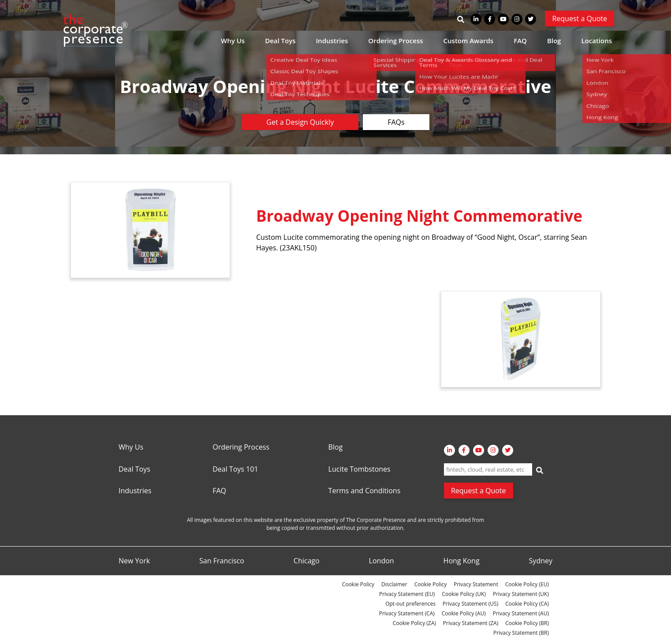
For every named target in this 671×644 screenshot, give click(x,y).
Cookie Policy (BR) (527, 623)
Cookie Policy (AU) (464, 613)
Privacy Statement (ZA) (471, 623)
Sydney (541, 561)
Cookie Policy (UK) (464, 594)
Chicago (307, 561)
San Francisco (222, 561)
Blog (554, 41)
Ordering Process (395, 41)
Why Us (233, 41)
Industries (332, 41)
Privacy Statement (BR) (521, 633)
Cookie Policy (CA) (527, 604)
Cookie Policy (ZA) (414, 623)
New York (134, 561)
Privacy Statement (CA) (407, 613)
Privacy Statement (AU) (521, 613)
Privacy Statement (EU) (407, 594)
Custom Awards (469, 41)
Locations (596, 41)
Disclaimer (394, 584)
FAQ (520, 41)
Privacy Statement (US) (470, 604)
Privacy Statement (476, 584)
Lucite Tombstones (360, 469)
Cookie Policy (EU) (527, 584)
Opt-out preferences (410, 604)
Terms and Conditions (365, 491)
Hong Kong (462, 561)
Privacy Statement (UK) (521, 594)
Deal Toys (280, 41)
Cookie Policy (358, 584)
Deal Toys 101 (235, 469)
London (382, 561)
